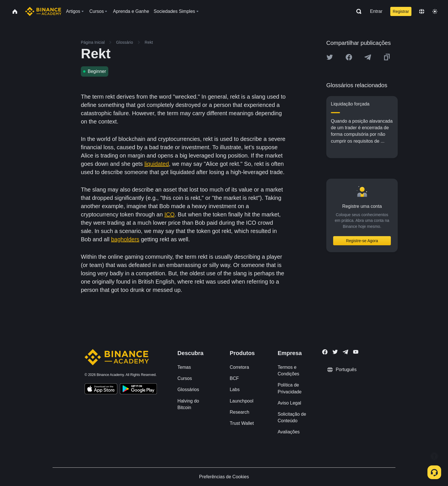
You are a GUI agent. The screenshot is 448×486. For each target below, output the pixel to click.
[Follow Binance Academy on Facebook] (325, 352)
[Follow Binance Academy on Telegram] (345, 352)
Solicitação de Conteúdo (292, 417)
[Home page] (43, 11)
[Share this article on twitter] (330, 57)
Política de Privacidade (290, 388)
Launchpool (242, 401)
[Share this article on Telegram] (368, 57)
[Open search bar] (357, 11)
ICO (169, 214)
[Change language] (422, 11)
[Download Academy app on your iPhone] (101, 390)
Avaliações (289, 432)
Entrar (376, 11)
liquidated (157, 164)
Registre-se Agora (362, 241)
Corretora (239, 367)
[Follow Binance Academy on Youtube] (356, 352)
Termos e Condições (289, 371)
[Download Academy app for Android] (138, 390)
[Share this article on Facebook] (349, 57)
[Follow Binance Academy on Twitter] (335, 352)
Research (239, 412)
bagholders (125, 239)
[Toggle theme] (435, 11)
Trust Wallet (242, 423)
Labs (235, 390)
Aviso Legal (289, 403)
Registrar (401, 11)
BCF (234, 378)
